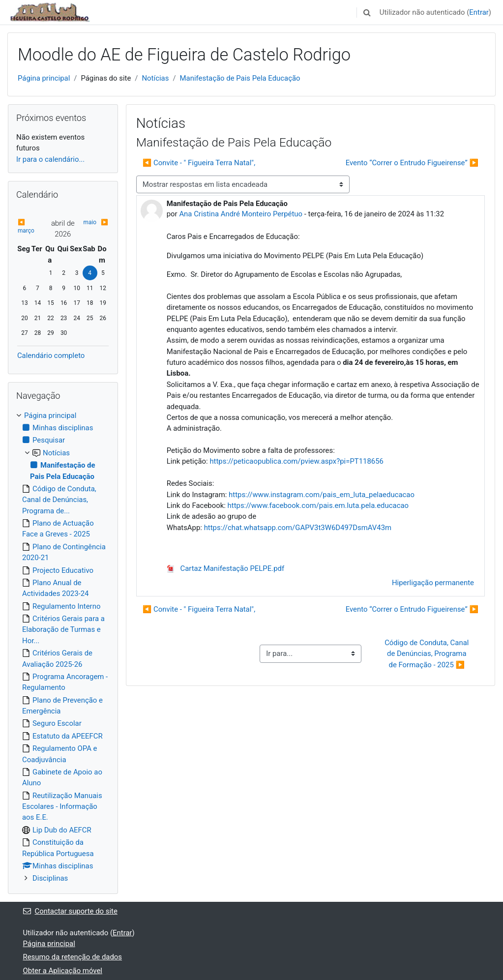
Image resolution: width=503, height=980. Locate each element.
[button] (367, 12)
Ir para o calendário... (50, 159)
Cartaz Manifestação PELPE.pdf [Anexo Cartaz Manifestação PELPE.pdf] (225, 568)
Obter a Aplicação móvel (63, 971)
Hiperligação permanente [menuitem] (433, 583)
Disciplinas (50, 878)
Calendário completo (51, 356)
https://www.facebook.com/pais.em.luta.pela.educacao (318, 505)
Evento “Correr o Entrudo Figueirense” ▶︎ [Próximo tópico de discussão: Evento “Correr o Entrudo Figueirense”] (412, 163)
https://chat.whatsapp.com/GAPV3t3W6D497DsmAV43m (298, 528)
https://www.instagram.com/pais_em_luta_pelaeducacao (322, 495)
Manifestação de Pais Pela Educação (240, 78)
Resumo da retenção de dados (73, 957)
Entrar (479, 12)
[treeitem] (63, 647)
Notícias (155, 78)
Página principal (44, 78)
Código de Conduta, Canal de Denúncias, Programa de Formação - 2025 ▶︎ (428, 654)
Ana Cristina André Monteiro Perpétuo (241, 214)
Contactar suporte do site (70, 911)
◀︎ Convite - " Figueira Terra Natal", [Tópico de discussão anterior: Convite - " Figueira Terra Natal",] (199, 163)
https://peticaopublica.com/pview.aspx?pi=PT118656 (296, 461)
